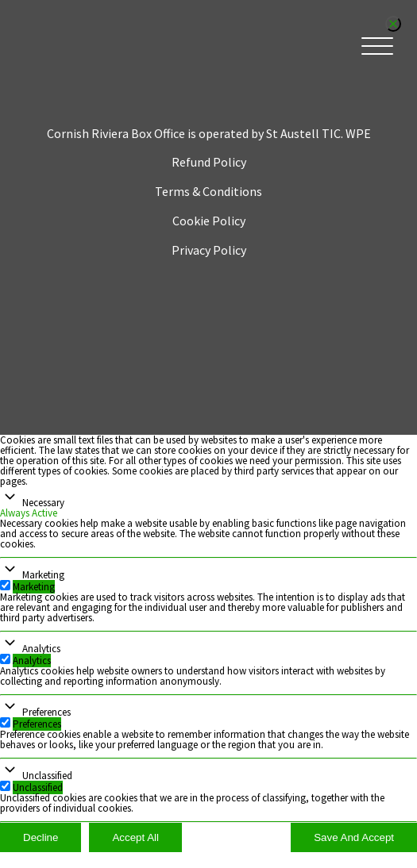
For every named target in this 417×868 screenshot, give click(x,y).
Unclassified (47, 776)
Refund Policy (209, 162)
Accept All (135, 837)
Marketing (43, 575)
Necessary (43, 503)
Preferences (46, 712)
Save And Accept (354, 837)
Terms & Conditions (208, 191)
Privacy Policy (209, 250)
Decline (41, 837)
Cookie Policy (209, 221)
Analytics (41, 649)
